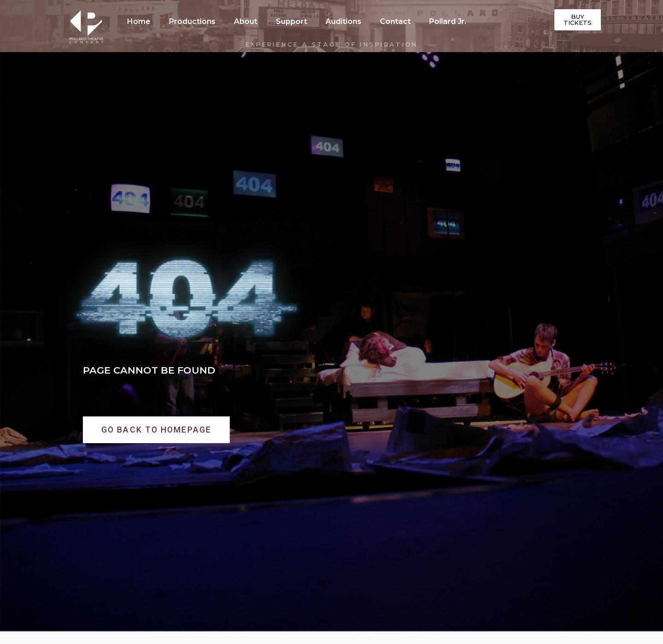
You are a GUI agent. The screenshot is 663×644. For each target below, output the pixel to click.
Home (139, 21)
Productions (192, 21)
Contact (395, 21)
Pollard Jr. (448, 21)
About (246, 21)
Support (291, 21)
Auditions (343, 21)
